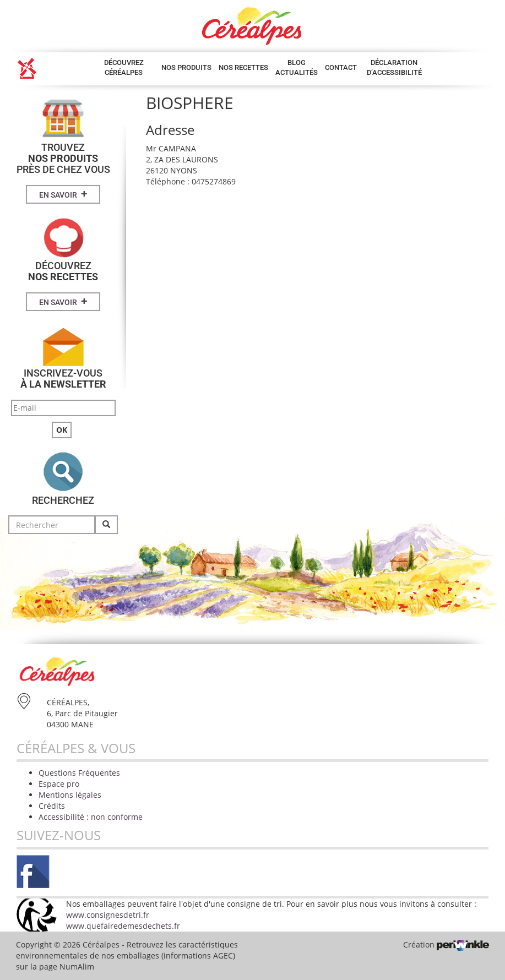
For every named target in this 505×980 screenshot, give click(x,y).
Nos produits (186, 67)
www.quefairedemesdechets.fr (123, 926)
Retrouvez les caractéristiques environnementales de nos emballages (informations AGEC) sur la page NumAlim (127, 955)
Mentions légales (70, 795)
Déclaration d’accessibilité (394, 67)
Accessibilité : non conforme (91, 817)
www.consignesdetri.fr (108, 915)
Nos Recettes (243, 67)
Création (446, 944)
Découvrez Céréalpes (124, 67)
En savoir (63, 194)
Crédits (52, 806)
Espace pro (59, 784)
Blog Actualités (297, 67)
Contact (341, 67)
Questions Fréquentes (79, 773)
